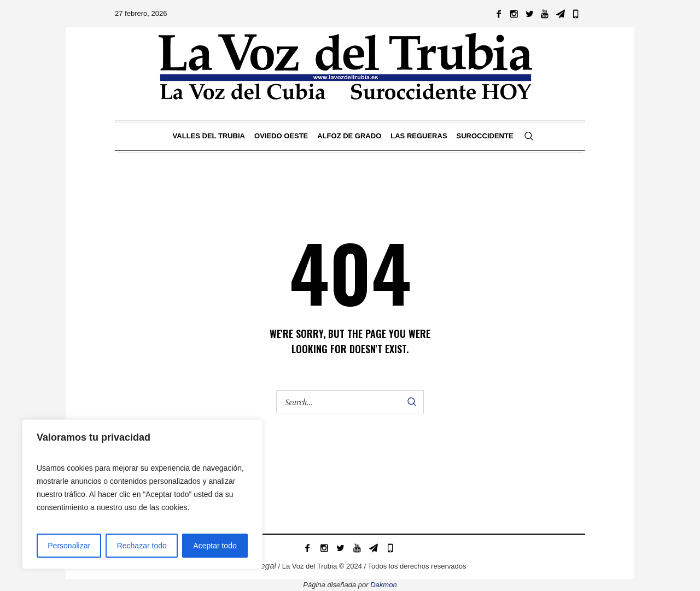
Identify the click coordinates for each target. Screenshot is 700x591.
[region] (142, 494)
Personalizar (69, 546)
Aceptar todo (215, 546)
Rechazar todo (142, 546)
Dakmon (383, 585)
